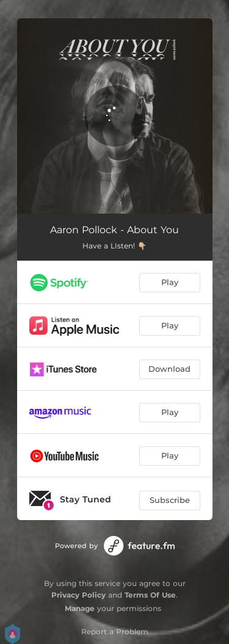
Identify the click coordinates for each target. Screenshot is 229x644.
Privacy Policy (78, 595)
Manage (80, 608)
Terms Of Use (150, 595)
